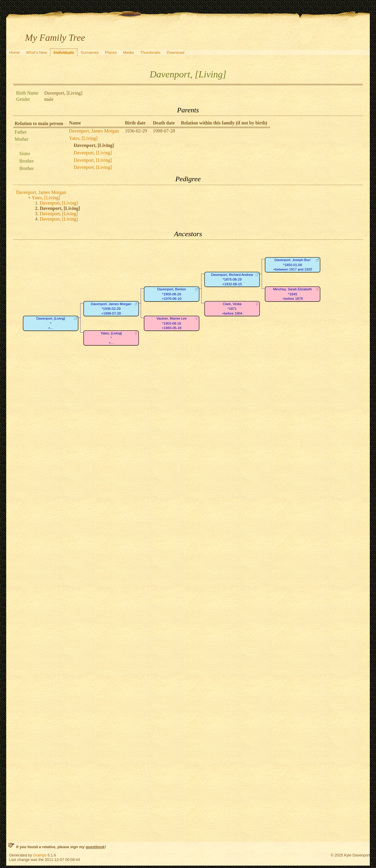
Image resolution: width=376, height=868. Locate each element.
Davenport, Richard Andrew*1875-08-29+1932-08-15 (232, 279)
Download (175, 52)
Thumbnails (150, 52)
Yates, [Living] (83, 138)
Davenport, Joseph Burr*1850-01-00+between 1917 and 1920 (292, 265)
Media (128, 52)
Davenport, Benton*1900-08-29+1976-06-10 (172, 294)
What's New (37, 52)
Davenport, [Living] (93, 153)
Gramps (40, 855)
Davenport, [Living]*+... (50, 323)
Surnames (90, 52)
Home (14, 52)
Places (111, 52)
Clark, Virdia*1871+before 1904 (232, 309)
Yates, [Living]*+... (111, 338)
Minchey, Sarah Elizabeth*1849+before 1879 (292, 294)
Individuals (64, 52)
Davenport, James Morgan (94, 131)
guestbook (95, 847)
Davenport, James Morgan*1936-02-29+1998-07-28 (111, 309)
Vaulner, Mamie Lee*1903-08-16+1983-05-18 (171, 323)
